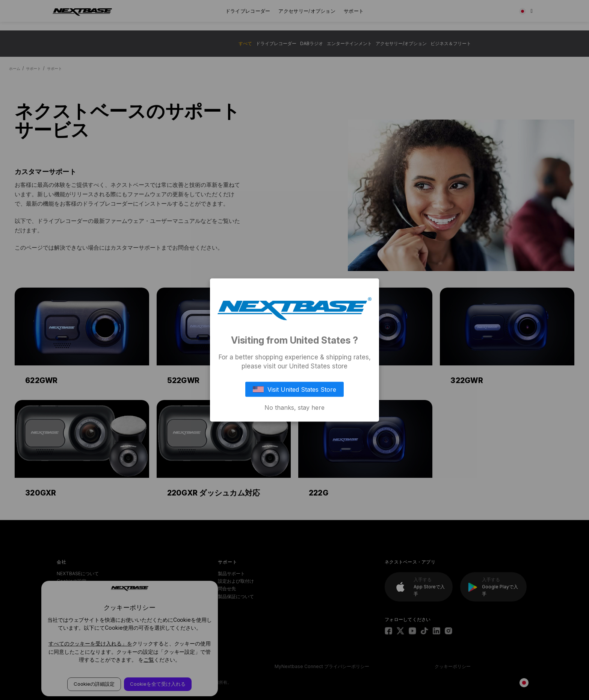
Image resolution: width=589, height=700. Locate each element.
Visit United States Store (294, 389)
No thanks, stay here (294, 407)
